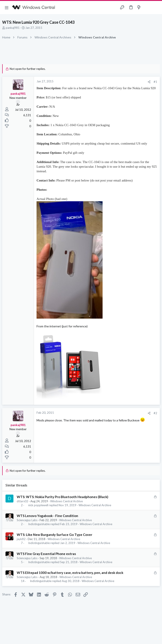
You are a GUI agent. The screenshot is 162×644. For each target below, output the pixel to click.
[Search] (156, 8)
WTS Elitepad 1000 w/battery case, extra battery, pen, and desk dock (70, 573)
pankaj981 (13, 28)
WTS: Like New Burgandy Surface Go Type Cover (54, 535)
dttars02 (22, 501)
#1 (155, 82)
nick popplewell (38, 505)
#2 (155, 413)
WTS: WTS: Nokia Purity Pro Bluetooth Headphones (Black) (63, 497)
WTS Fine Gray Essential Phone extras (46, 554)
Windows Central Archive (66, 501)
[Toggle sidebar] (147, 7)
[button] (7, 7)
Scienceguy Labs (27, 520)
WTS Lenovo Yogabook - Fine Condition (47, 516)
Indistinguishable (39, 524)
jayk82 (21, 539)
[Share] (149, 82)
